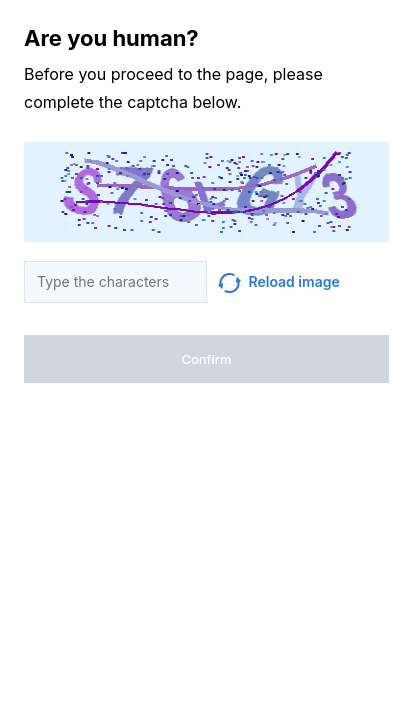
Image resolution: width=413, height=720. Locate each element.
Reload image (279, 281)
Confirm (206, 359)
